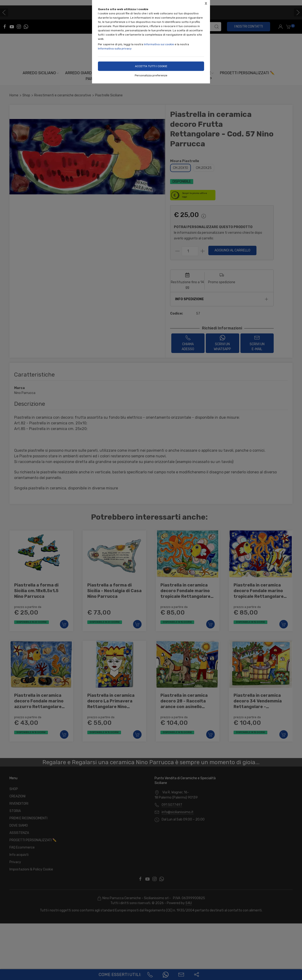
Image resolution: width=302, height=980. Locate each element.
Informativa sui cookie (159, 44)
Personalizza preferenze (151, 75)
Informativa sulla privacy (115, 49)
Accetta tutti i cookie (151, 66)
